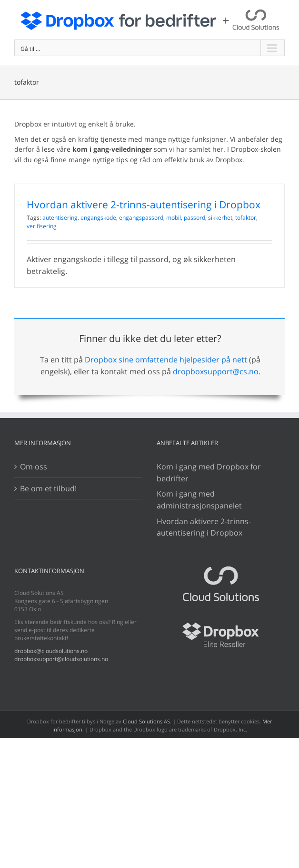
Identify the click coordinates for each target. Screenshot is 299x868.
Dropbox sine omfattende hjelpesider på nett (166, 360)
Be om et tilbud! (48, 488)
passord (194, 218)
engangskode (98, 218)
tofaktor (246, 218)
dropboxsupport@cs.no (216, 371)
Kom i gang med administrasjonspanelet (199, 500)
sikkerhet (220, 218)
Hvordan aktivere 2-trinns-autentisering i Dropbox (144, 205)
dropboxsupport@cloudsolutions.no (61, 659)
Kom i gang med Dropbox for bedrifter (209, 473)
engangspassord (141, 218)
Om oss (34, 467)
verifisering (42, 226)
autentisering (60, 218)
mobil (174, 218)
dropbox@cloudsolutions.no (51, 651)
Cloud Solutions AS (146, 721)
